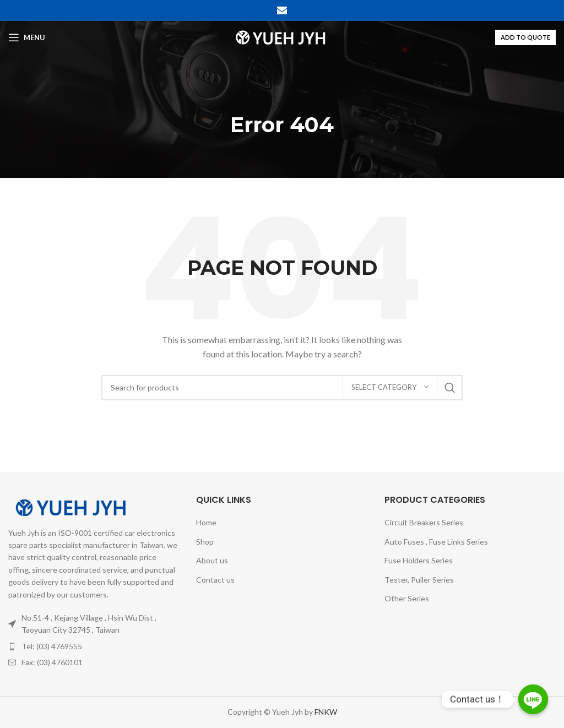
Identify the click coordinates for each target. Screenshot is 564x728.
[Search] (282, 388)
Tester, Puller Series (419, 580)
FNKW (325, 712)
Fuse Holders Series (419, 560)
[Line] (533, 699)
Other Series (407, 598)
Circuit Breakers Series (424, 522)
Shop (205, 542)
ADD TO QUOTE (525, 37)
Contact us (215, 580)
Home (206, 522)
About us (212, 560)
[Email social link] (282, 10)
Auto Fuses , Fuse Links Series (436, 542)
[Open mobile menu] (27, 37)
